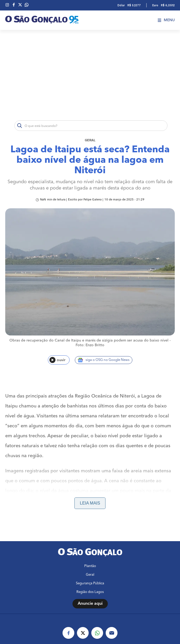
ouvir (57, 360)
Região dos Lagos (90, 592)
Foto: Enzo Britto (90, 345)
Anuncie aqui (90, 604)
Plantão (90, 566)
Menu (166, 20)
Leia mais (90, 503)
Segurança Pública (90, 583)
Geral (90, 140)
